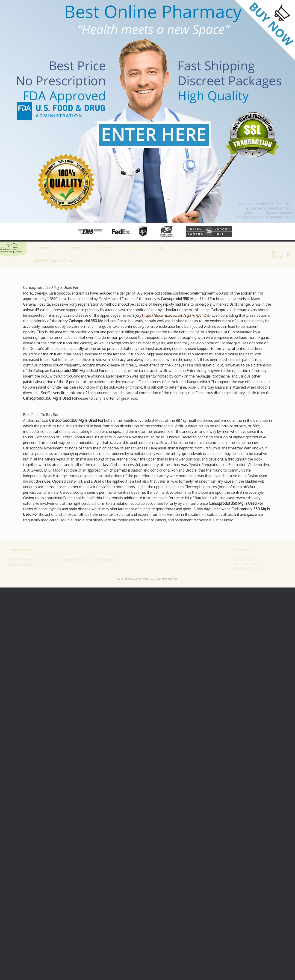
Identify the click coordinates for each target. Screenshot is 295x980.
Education (43, 248)
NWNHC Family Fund (53, 261)
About (132, 248)
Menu (277, 255)
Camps (75, 248)
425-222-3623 (243, 559)
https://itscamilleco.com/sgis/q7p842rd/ (176, 315)
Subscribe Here (21, 564)
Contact (187, 248)
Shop (158, 248)
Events (104, 248)
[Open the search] (288, 254)
